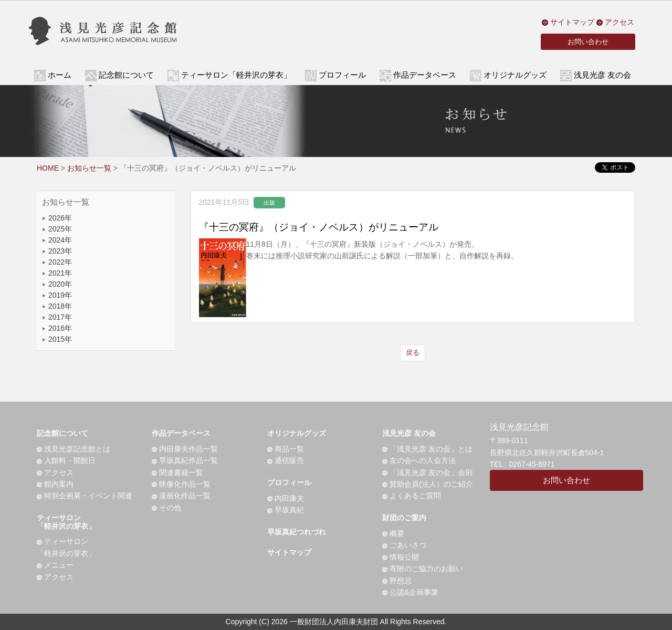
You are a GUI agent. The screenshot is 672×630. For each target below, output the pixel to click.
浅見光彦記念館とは (73, 449)
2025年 (57, 229)
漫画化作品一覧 (181, 496)
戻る (413, 353)
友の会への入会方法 (419, 460)
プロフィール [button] (342, 75)
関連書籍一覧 (177, 472)
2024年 (57, 240)
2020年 (57, 284)
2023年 (57, 251)
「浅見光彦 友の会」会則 (427, 472)
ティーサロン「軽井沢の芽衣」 (66, 522)
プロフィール (289, 482)
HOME (48, 168)
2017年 (57, 317)
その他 (166, 508)
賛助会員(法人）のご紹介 (428, 484)
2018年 (57, 306)
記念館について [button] (126, 75)
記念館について (62, 433)
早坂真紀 (286, 510)
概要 (393, 533)
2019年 (57, 295)
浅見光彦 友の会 (409, 433)
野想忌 (397, 581)
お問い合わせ (588, 42)
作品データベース (181, 433)
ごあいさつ (404, 545)
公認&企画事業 (410, 592)
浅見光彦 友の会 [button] (602, 75)
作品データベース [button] (425, 75)
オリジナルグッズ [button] (515, 75)
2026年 (57, 218)
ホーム (60, 75)
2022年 (57, 262)
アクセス (615, 22)
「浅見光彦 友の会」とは (427, 449)
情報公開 (401, 557)
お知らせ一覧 (89, 168)
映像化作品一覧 (181, 484)
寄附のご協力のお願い (423, 569)
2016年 (57, 328)
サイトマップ (568, 22)
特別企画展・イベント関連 (85, 496)
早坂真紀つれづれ (297, 532)
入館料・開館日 (66, 460)
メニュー (55, 565)
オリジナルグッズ (297, 433)
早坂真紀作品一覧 (185, 460)
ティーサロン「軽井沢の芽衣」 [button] (236, 75)
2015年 (57, 339)
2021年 (57, 273)
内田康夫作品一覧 (185, 449)
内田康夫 (286, 498)
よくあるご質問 (412, 496)
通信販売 (286, 460)
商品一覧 (286, 449)
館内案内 (55, 484)
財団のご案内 (404, 518)
